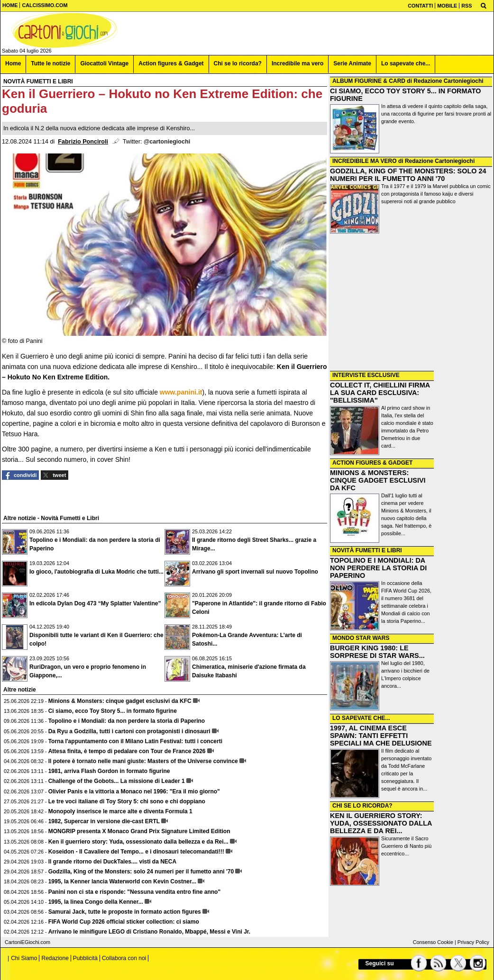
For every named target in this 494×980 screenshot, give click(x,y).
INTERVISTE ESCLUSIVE (366, 375)
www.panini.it (181, 392)
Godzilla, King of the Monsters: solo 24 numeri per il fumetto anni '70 (141, 872)
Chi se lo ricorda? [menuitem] (238, 63)
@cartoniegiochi (167, 142)
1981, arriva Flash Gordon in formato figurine (109, 771)
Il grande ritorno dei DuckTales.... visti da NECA (113, 862)
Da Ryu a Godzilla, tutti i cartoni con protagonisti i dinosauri (129, 731)
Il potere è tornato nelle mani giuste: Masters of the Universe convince (143, 761)
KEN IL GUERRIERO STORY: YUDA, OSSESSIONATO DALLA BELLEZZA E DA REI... (381, 823)
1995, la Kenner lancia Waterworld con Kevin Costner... (122, 881)
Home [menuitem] (13, 63)
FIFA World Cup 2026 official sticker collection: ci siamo (124, 922)
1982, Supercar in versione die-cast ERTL (104, 821)
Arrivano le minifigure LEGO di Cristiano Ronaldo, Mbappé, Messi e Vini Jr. (150, 932)
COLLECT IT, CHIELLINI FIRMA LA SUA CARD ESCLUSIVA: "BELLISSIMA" (380, 393)
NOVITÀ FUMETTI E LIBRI (367, 550)
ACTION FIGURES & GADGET (372, 463)
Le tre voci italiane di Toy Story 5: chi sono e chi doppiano (127, 801)
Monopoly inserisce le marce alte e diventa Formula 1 (120, 811)
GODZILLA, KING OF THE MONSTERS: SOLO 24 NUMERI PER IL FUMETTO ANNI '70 (408, 175)
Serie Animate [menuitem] (352, 63)
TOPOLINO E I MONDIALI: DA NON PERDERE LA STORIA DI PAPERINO (378, 568)
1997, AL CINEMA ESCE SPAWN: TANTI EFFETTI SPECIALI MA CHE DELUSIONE (381, 736)
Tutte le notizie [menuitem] (50, 63)
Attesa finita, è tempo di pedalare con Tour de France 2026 (127, 751)
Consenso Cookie (433, 942)
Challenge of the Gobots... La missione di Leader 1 (117, 781)
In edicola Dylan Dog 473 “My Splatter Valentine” (95, 603)
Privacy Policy (473, 942)
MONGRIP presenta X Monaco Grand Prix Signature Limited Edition (139, 831)
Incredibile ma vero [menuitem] (297, 63)
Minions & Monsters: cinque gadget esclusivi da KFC (120, 701)
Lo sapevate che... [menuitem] (406, 63)
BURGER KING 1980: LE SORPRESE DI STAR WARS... (377, 652)
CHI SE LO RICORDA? (362, 806)
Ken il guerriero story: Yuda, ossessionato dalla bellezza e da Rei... (138, 842)
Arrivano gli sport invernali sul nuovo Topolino (255, 572)
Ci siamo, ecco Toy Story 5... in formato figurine (113, 711)
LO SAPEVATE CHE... (361, 718)
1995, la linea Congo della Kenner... (96, 902)
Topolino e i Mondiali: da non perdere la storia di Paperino (127, 721)
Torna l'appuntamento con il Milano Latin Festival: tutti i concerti (135, 741)
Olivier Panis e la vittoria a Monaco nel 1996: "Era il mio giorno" (134, 791)
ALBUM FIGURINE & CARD (369, 81)
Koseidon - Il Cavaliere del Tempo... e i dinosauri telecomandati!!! (136, 852)
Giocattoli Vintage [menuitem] (104, 63)
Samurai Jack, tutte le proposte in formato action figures (125, 912)
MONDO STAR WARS (361, 638)
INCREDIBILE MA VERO (365, 161)
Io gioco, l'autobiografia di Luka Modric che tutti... (96, 572)
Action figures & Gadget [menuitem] (171, 63)
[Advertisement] (411, 303)
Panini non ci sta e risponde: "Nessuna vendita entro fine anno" (134, 892)
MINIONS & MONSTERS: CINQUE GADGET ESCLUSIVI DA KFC (378, 480)
